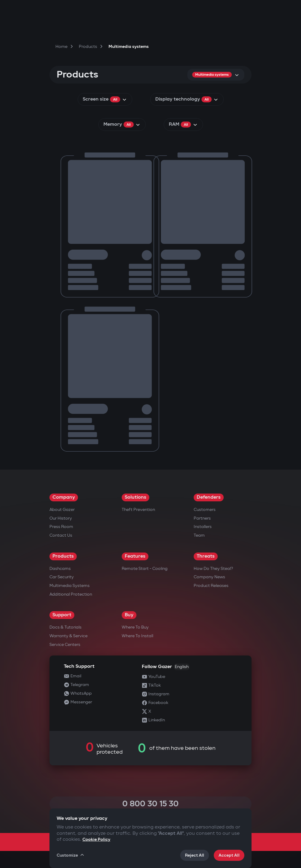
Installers (203, 527)
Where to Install (137, 636)
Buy (129, 615)
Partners (202, 518)
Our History (61, 518)
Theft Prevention (138, 510)
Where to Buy (135, 627)
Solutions (136, 497)
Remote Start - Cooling (145, 569)
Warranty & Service (69, 636)
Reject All (195, 855)
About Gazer (62, 510)
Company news (209, 577)
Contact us (61, 535)
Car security (62, 577)
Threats (206, 556)
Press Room (61, 527)
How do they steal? (213, 569)
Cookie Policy (96, 839)
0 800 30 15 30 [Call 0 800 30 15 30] (150, 804)
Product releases (211, 586)
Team (199, 535)
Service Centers (65, 645)
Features (135, 556)
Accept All (229, 855)
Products (63, 556)
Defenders (209, 497)
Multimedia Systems (70, 586)
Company (64, 497)
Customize (71, 855)
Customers (205, 510)
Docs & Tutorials (66, 627)
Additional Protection (71, 594)
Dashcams (60, 569)
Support (62, 615)
